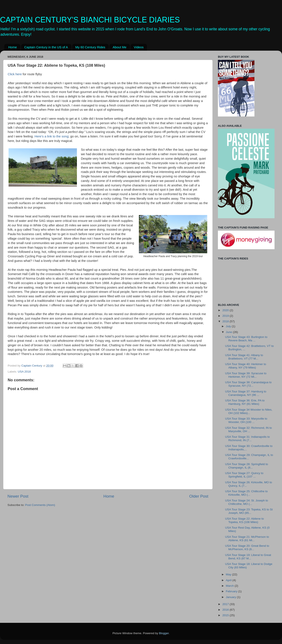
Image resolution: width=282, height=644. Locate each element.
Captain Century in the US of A (46, 47)
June (229, 332)
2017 (226, 604)
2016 (226, 610)
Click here (15, 74)
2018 (226, 321)
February (232, 591)
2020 (226, 310)
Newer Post (18, 496)
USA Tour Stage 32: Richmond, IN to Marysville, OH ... (249, 430)
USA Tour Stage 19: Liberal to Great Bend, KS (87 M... (248, 557)
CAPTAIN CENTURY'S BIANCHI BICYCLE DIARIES (90, 20)
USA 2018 (24, 372)
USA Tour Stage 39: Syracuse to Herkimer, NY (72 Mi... (246, 375)
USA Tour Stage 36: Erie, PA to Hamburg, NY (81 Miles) (245, 402)
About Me (119, 47)
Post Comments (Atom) (40, 505)
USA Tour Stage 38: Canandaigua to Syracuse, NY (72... (248, 384)
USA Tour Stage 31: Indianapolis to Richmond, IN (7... (247, 438)
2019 (226, 316)
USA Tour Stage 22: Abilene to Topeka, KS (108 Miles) (245, 520)
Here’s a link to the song (51, 136)
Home (13, 47)
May (229, 574)
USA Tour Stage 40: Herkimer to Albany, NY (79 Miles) (246, 366)
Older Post (199, 496)
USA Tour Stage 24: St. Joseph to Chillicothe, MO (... (247, 502)
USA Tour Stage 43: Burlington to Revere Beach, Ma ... (246, 339)
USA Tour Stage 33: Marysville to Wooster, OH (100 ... (246, 420)
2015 (226, 615)
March (230, 586)
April (229, 580)
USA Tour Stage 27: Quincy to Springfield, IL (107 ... (244, 475)
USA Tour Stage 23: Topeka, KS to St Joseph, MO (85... (249, 511)
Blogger (164, 633)
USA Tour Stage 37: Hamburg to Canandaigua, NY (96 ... (246, 393)
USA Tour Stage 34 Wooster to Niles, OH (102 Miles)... (249, 411)
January (231, 597)
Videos (139, 47)
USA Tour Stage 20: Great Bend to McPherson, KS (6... (247, 547)
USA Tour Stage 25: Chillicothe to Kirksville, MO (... (246, 493)
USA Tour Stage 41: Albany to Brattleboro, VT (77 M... (244, 357)
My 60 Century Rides (90, 47)
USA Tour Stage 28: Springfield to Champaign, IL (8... (247, 466)
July (229, 326)
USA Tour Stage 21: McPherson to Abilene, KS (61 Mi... (247, 539)
